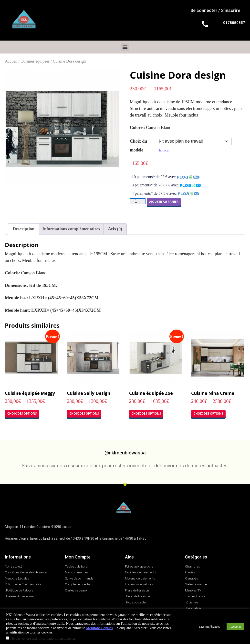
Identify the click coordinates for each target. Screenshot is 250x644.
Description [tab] (24, 229)
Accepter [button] (235, 627)
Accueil (11, 61)
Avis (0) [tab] (115, 229)
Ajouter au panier (164, 202)
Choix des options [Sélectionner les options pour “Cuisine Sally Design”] (84, 413)
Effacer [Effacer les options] (164, 150)
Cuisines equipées (35, 61)
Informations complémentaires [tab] (71, 229)
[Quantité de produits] (138, 201)
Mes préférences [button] (210, 627)
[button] (125, 47)
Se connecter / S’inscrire (215, 10)
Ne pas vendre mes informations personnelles (43, 638)
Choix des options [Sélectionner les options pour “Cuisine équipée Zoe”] (146, 413)
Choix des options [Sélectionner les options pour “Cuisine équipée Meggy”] (22, 413)
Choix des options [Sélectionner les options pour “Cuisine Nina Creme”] (208, 413)
